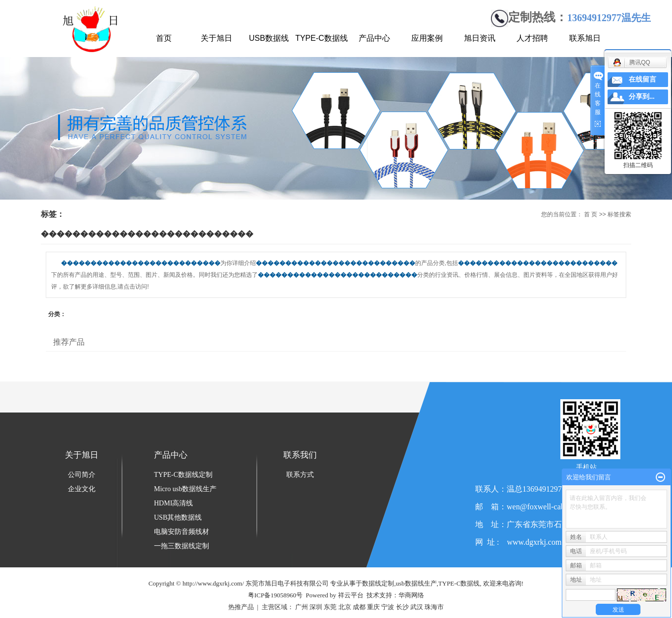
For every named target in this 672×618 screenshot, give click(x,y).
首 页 (591, 214)
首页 (164, 38)
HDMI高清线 (173, 503)
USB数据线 (269, 38)
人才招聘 (532, 38)
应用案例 (427, 38)
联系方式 (300, 475)
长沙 (402, 607)
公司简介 (82, 475)
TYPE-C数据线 (321, 38)
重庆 (373, 607)
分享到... (642, 97)
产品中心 (374, 38)
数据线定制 (378, 583)
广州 (302, 607)
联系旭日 (585, 38)
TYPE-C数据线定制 (183, 475)
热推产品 (241, 607)
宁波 (388, 607)
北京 (345, 607)
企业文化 (82, 489)
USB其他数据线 (178, 517)
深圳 (316, 607)
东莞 (330, 607)
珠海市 (434, 607)
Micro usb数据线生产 (185, 489)
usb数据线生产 (416, 583)
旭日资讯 (480, 38)
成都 (359, 607)
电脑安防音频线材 (182, 532)
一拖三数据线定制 (182, 546)
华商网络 (411, 595)
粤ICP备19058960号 (275, 595)
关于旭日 (216, 38)
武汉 (417, 607)
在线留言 (642, 79)
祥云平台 (351, 595)
